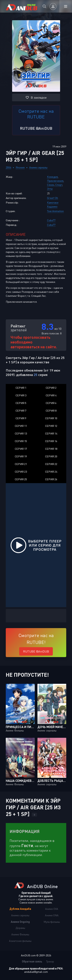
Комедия (52, 177)
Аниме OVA (52, 909)
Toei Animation (55, 211)
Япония (20, 167)
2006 (8, 167)
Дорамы (20, 928)
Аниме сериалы (38, 167)
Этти (50, 189)
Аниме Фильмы (20, 934)
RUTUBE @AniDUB (36, 128)
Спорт (59, 185)
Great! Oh (53, 198)
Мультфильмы (52, 922)
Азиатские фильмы (20, 941)
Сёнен (51, 185)
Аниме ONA (52, 915)
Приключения (55, 181)
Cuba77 (51, 220)
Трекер (50, 961)
